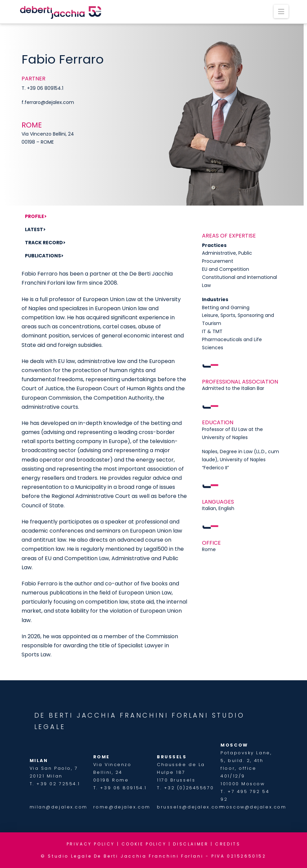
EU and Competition (226, 269)
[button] (281, 11)
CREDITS (228, 844)
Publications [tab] (43, 256)
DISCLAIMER (191, 844)
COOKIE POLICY (144, 844)
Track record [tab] (44, 243)
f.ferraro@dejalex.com (48, 102)
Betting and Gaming (226, 308)
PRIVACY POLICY (91, 844)
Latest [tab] (34, 229)
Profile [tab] (35, 216)
